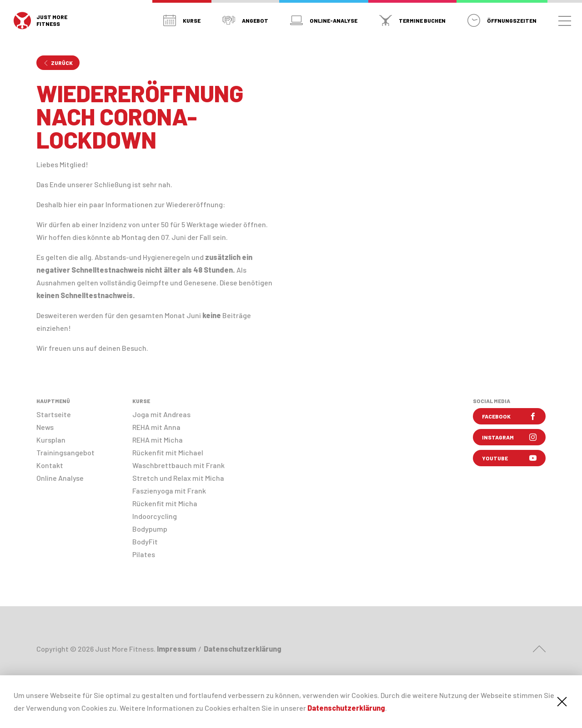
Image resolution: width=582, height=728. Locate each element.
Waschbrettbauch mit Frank (178, 465)
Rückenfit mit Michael (168, 452)
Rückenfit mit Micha (165, 503)
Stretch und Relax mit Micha (178, 478)
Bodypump (150, 529)
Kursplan (51, 440)
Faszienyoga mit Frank (169, 491)
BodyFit (145, 541)
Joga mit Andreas (161, 414)
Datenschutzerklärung (346, 708)
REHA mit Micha (158, 440)
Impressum (176, 649)
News (45, 427)
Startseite (54, 414)
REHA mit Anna (156, 427)
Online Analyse (60, 478)
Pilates (144, 554)
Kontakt (50, 465)
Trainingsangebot (65, 452)
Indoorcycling (155, 516)
